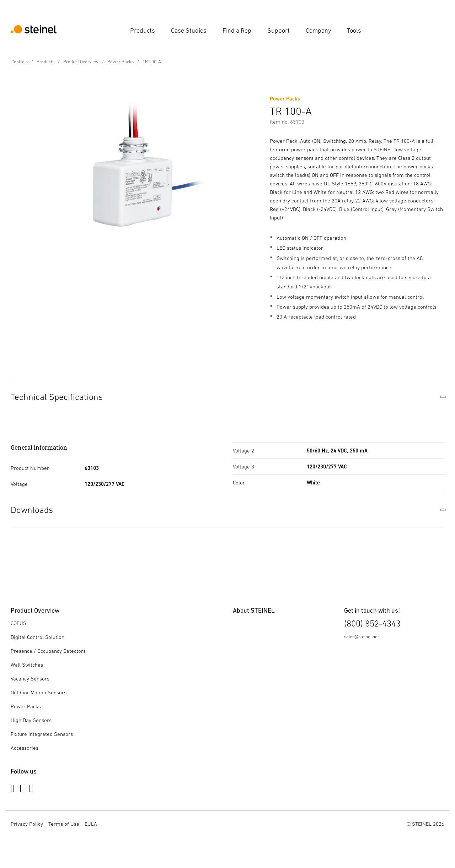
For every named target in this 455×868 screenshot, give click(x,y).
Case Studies (189, 31)
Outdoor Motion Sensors (39, 692)
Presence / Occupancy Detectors (48, 651)
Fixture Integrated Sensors (42, 734)
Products (143, 31)
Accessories (25, 748)
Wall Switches (27, 665)
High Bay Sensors (31, 720)
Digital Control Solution (38, 637)
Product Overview (81, 62)
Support (279, 31)
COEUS (18, 623)
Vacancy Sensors (30, 679)
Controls (20, 62)
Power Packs (121, 62)
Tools (354, 31)
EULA (91, 824)
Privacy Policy (27, 824)
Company (318, 31)
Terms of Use (64, 824)
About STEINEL (254, 610)
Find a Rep (237, 31)
